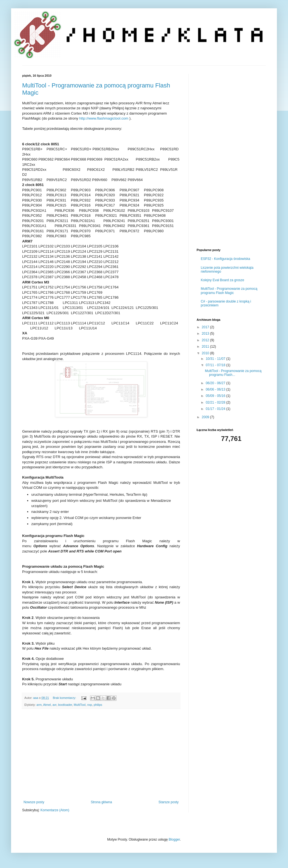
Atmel (47, 705)
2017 (206, 327)
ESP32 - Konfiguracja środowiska (225, 259)
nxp (90, 705)
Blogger (174, 839)
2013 (206, 334)
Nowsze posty (34, 802)
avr (54, 705)
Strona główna (101, 802)
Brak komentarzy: (65, 698)
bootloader (65, 705)
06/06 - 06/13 (216, 389)
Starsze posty (169, 802)
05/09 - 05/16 (216, 396)
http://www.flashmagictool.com (104, 118)
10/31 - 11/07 (216, 359)
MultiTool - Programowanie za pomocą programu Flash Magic (229, 291)
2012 (206, 340)
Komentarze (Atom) (55, 810)
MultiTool (80, 705)
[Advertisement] (101, 755)
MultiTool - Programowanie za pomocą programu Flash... (233, 373)
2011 (206, 347)
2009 (206, 417)
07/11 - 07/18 (216, 365)
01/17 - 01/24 (216, 409)
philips (98, 705)
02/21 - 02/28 (216, 402)
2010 (206, 353)
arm (39, 705)
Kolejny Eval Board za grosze (223, 280)
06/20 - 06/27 (216, 383)
